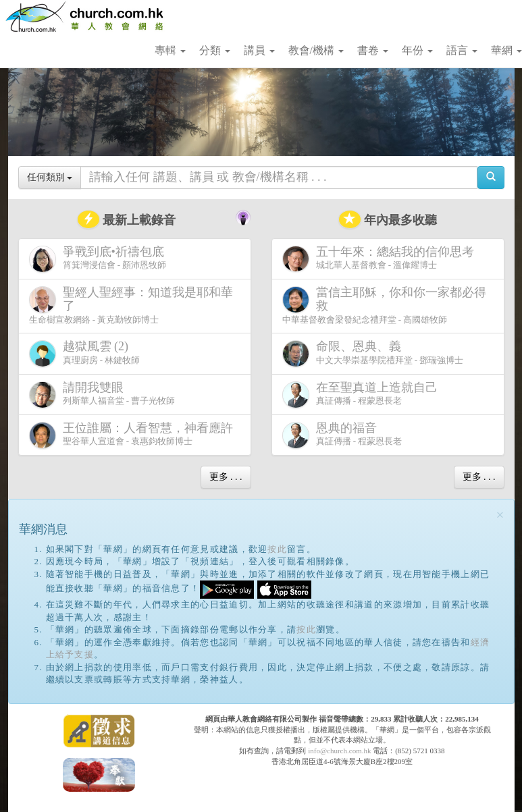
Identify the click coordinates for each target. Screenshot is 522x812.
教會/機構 (316, 50)
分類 (215, 50)
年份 (417, 50)
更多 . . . (226, 477)
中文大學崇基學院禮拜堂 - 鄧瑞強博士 (373, 353)
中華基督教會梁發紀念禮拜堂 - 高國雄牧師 (384, 305)
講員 (259, 50)
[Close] (500, 515)
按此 (277, 549)
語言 (462, 50)
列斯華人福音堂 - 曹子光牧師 (102, 395)
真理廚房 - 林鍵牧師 (85, 353)
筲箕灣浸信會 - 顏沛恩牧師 (99, 259)
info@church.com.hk (339, 751)
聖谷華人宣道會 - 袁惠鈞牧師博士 (134, 435)
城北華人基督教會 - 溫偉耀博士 (381, 259)
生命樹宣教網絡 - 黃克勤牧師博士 (131, 305)
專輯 (170, 50)
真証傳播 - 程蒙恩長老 (363, 395)
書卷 (373, 50)
